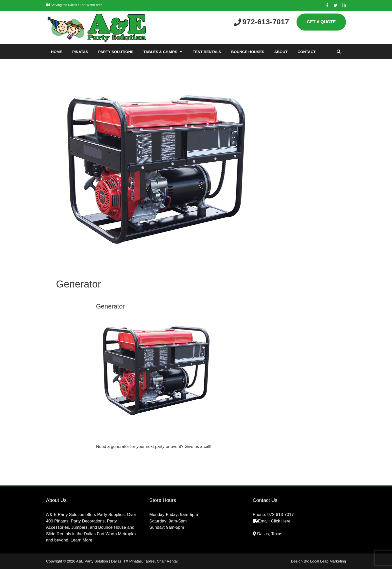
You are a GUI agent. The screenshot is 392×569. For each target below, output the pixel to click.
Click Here (281, 521)
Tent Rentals (207, 52)
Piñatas (80, 52)
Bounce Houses (248, 52)
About (281, 52)
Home (57, 52)
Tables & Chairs (166, 52)
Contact (306, 52)
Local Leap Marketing (328, 561)
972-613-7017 (280, 515)
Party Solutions (116, 52)
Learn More (81, 540)
